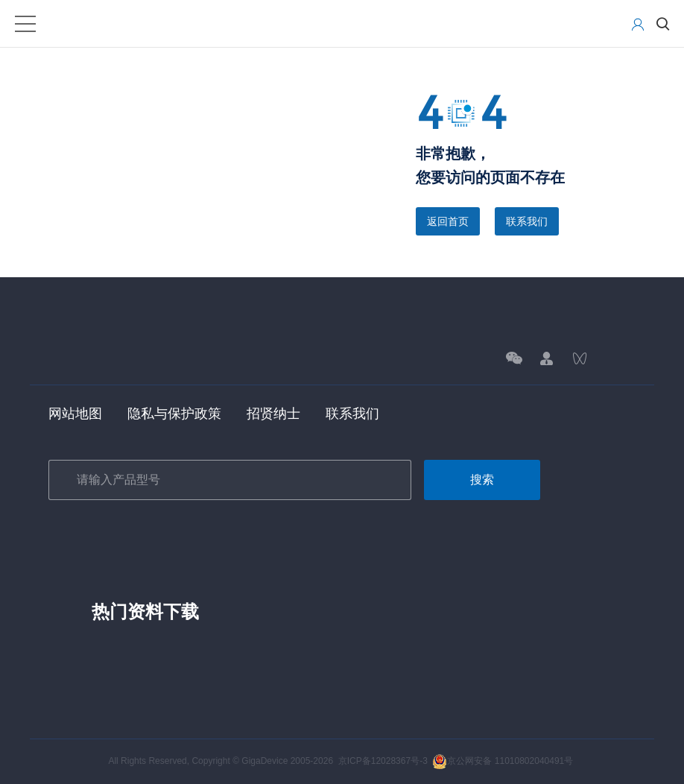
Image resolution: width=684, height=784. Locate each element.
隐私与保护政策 (174, 414)
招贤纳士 (273, 414)
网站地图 (75, 414)
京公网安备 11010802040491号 (503, 761)
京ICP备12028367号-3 (383, 761)
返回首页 (448, 221)
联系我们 (527, 221)
